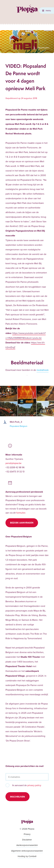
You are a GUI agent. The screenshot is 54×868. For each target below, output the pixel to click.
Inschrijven (17, 797)
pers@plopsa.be (13, 463)
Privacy (27, 834)
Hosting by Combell (27, 856)
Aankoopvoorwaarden (27, 845)
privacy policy (34, 785)
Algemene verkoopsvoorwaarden (27, 851)
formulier (21, 513)
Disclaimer (27, 840)
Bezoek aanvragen (22, 523)
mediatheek (43, 370)
